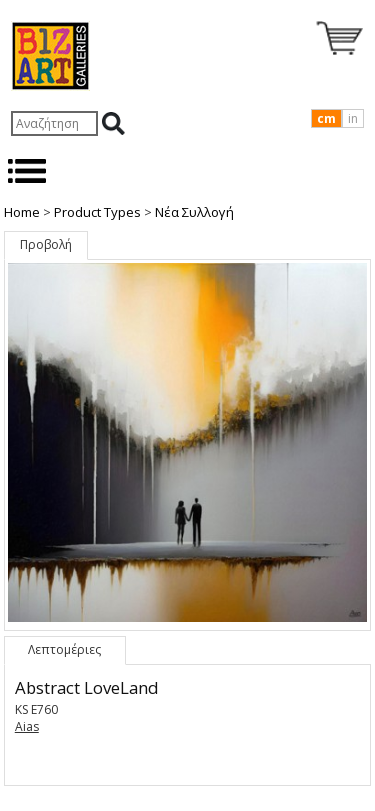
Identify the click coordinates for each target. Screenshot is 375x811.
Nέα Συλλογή (194, 212)
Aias (27, 726)
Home (22, 212)
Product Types (97, 212)
